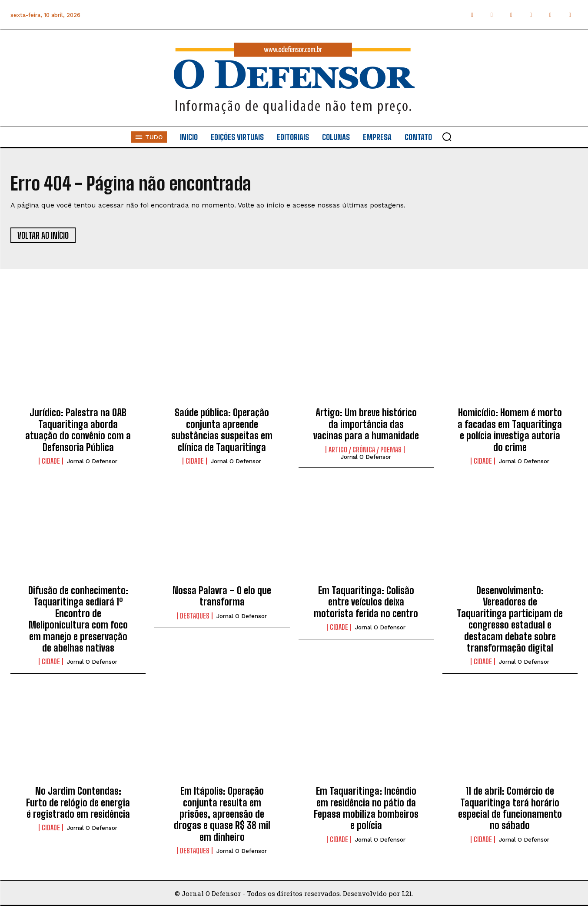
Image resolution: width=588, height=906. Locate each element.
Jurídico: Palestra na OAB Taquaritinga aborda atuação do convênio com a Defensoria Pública (78, 430)
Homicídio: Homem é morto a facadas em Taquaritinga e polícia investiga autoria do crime (510, 430)
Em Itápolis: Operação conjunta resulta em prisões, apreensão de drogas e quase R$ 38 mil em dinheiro (222, 814)
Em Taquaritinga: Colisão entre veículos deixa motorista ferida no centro (366, 602)
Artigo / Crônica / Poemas (365, 450)
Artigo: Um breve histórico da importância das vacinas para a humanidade (366, 424)
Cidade (51, 461)
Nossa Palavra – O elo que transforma (222, 596)
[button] (447, 137)
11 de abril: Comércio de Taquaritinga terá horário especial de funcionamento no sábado (510, 808)
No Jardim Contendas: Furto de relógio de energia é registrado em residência (78, 802)
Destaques (195, 616)
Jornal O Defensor (92, 461)
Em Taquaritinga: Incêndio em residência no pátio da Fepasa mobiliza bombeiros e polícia (366, 808)
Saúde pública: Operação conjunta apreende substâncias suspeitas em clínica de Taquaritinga (222, 430)
